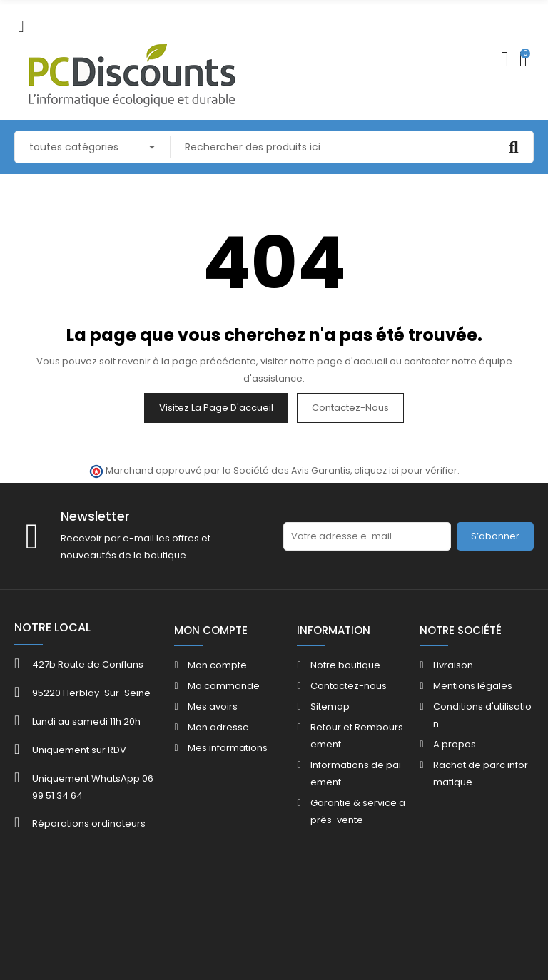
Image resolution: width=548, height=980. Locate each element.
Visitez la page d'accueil (216, 408)
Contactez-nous (350, 408)
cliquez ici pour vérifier (406, 470)
